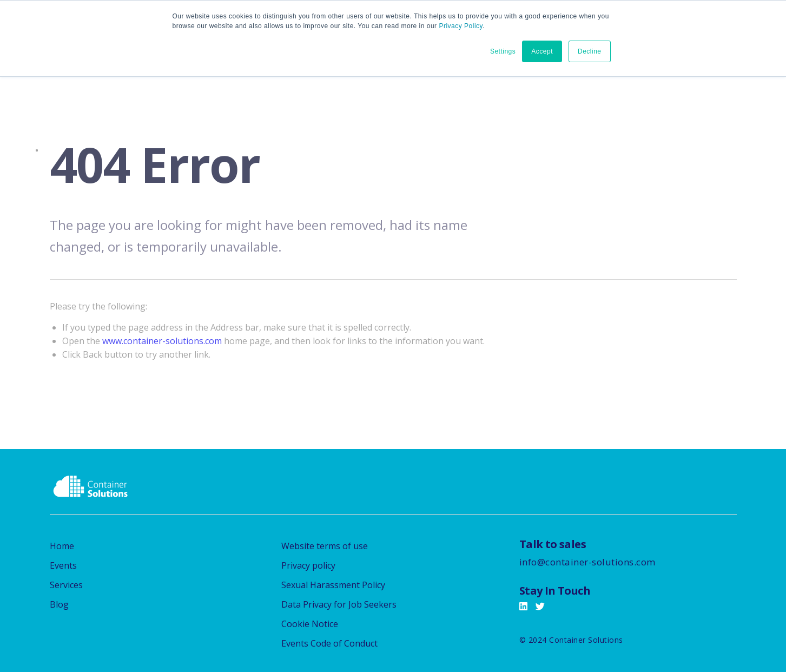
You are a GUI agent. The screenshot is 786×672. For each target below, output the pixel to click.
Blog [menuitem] (59, 604)
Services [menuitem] (66, 585)
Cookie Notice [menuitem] (310, 624)
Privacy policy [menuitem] (308, 565)
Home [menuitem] (62, 546)
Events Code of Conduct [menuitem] (329, 643)
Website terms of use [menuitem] (325, 546)
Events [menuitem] (63, 565)
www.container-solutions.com (162, 341)
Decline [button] (590, 51)
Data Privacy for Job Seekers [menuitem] (339, 604)
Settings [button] (503, 51)
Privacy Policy (461, 26)
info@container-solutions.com (587, 562)
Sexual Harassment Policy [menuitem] (333, 585)
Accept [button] (542, 51)
